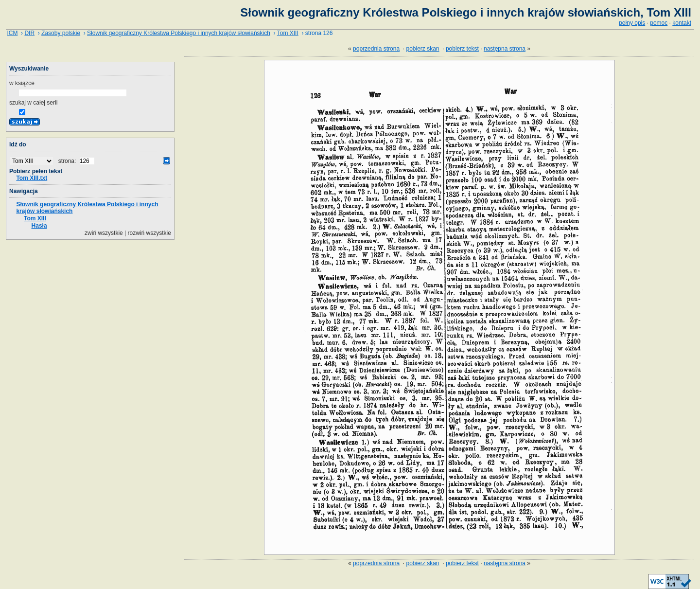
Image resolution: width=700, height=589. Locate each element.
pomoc (659, 23)
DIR (29, 33)
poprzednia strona (376, 49)
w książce (22, 83)
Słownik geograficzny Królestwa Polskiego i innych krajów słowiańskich (179, 33)
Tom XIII (288, 33)
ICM (12, 33)
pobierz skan (423, 49)
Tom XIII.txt (32, 178)
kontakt (682, 23)
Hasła (39, 226)
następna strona (505, 49)
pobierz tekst (462, 49)
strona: (68, 161)
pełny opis (632, 23)
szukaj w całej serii (33, 103)
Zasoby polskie (61, 33)
